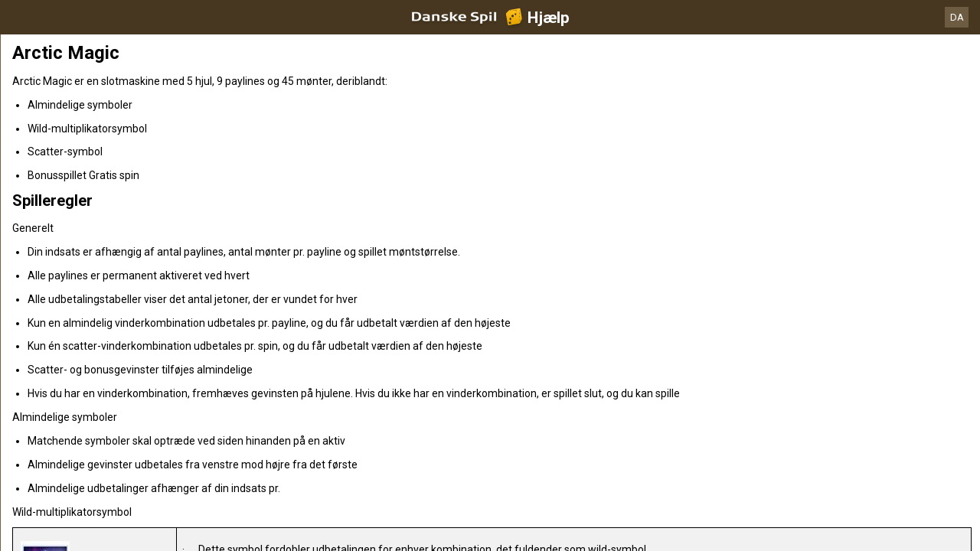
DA (957, 17)
